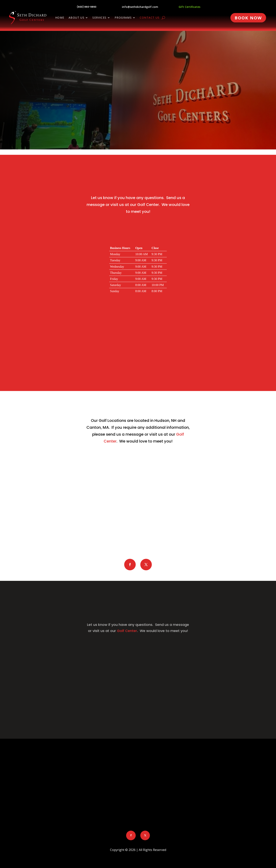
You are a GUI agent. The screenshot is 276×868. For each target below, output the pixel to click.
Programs (123, 18)
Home (60, 18)
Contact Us (150, 18)
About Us (77, 18)
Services (99, 18)
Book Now (248, 18)
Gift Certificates (189, 7)
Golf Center (148, 205)
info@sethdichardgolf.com (140, 7)
